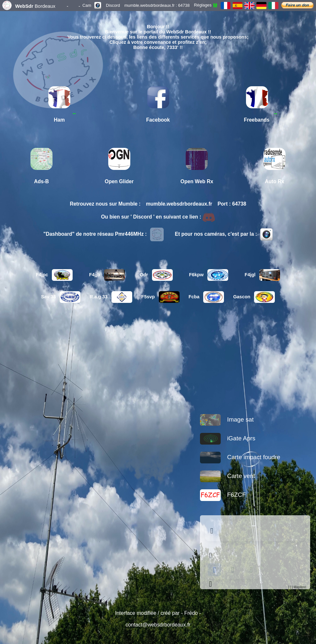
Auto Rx (275, 181)
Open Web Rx (197, 181)
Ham (59, 120)
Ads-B (41, 181)
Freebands (257, 120)
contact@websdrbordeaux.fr (158, 625)
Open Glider (119, 181)
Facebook (158, 120)
